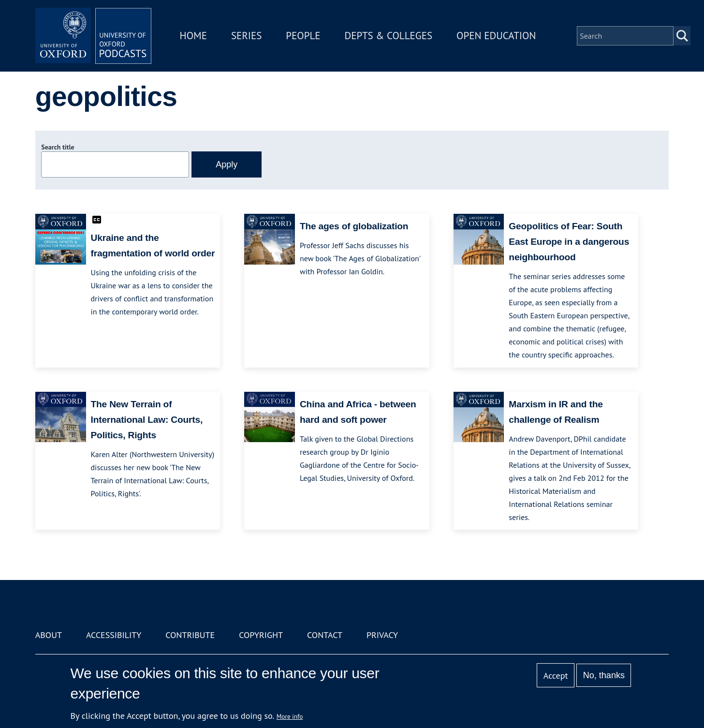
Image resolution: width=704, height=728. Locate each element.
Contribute (190, 635)
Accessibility (114, 635)
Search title (58, 147)
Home (193, 36)
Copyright (261, 635)
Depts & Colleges (389, 36)
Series (246, 36)
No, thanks (604, 675)
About (49, 635)
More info (290, 716)
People (303, 36)
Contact (325, 635)
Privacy (382, 635)
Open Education (496, 36)
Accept (556, 676)
